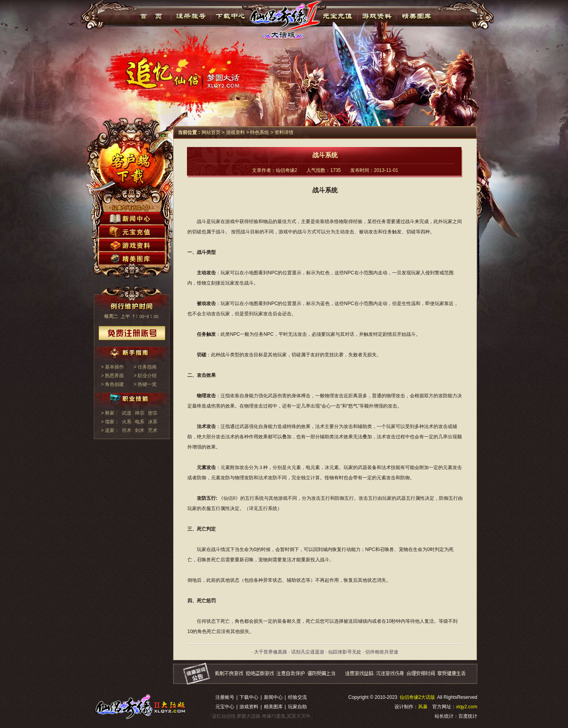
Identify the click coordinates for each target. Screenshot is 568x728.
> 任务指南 (145, 367)
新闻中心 (273, 697)
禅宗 (140, 413)
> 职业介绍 (145, 376)
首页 (151, 16)
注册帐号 (191, 16)
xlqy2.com (467, 707)
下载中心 (231, 16)
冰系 (153, 422)
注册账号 (225, 697)
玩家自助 (297, 707)
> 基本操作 (112, 367)
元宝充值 (337, 16)
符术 (127, 430)
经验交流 (297, 697)
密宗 (153, 413)
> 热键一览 (145, 384)
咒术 (153, 430)
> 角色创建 (112, 384)
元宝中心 (225, 707)
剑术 (140, 430)
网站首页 (211, 132)
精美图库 (416, 16)
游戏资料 (376, 16)
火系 (127, 422)
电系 (140, 422)
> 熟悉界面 (112, 376)
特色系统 (260, 132)
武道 (127, 413)
